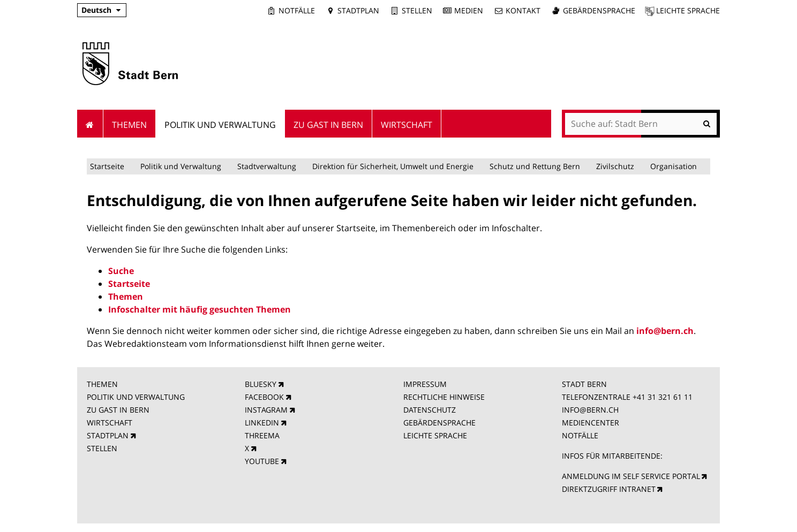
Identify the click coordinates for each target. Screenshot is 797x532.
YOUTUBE (262, 461)
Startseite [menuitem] (90, 124)
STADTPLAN (108, 435)
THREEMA (262, 435)
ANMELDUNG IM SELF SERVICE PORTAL (631, 476)
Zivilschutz (615, 166)
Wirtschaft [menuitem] (407, 125)
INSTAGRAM (266, 410)
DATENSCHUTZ (430, 410)
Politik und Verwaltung (181, 166)
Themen (126, 297)
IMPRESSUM (425, 384)
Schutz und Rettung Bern (535, 166)
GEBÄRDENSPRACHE (439, 423)
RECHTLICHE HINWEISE (444, 397)
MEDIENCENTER (591, 423)
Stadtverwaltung (267, 166)
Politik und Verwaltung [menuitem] (220, 125)
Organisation (674, 166)
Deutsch (96, 10)
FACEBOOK (264, 397)
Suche (121, 271)
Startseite (107, 166)
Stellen (417, 10)
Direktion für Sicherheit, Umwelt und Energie (393, 166)
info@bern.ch (665, 331)
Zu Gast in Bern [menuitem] (328, 125)
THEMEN (102, 384)
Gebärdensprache (599, 10)
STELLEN (102, 448)
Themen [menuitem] (129, 125)
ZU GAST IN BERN (118, 410)
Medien (469, 10)
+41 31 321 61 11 (663, 397)
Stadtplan (358, 10)
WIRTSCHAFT (110, 423)
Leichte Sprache (688, 10)
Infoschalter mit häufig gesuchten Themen (200, 309)
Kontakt (523, 10)
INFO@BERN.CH (590, 410)
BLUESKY (261, 384)
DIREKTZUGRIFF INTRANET (609, 489)
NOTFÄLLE (580, 435)
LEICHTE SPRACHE (435, 435)
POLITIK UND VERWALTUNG (136, 397)
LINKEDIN (262, 423)
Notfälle (297, 10)
